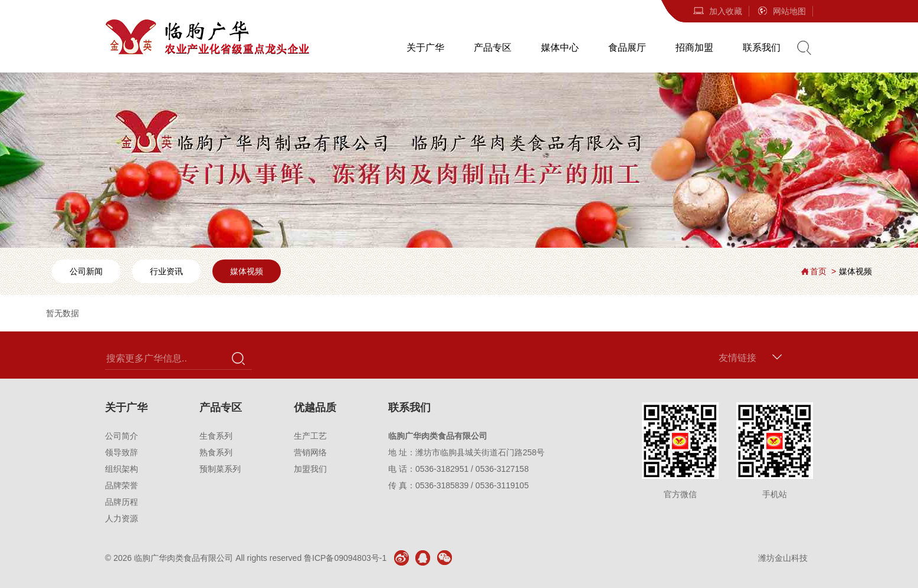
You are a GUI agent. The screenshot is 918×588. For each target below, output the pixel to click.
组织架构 (122, 469)
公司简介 (122, 436)
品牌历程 (122, 502)
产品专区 (493, 47)
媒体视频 (247, 271)
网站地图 (781, 11)
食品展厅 (627, 47)
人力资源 (122, 518)
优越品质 (315, 408)
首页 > (823, 271)
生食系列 (216, 436)
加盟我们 (310, 469)
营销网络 (310, 452)
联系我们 (762, 47)
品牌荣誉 (122, 485)
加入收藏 (717, 11)
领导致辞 (122, 452)
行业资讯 (166, 271)
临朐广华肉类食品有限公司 (183, 558)
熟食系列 (216, 452)
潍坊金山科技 (783, 558)
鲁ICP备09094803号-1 (345, 558)
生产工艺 (310, 436)
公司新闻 (86, 271)
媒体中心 (560, 47)
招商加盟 (694, 47)
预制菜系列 (220, 469)
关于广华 (425, 47)
